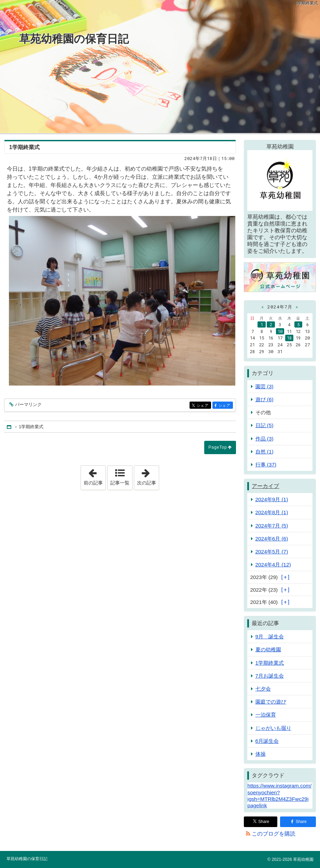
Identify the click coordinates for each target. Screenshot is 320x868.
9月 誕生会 (270, 636)
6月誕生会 (267, 741)
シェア (203, 406)
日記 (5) (265, 425)
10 (280, 331)
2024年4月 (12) (273, 565)
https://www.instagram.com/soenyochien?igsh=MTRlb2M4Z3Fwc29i (279, 792)
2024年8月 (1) (272, 512)
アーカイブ (265, 486)
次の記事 (148, 476)
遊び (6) (265, 399)
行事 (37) (266, 465)
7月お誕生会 (270, 676)
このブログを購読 (274, 834)
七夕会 (263, 689)
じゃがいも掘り (273, 728)
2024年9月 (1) (272, 499)
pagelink (257, 805)
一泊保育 (266, 715)
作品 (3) (265, 439)
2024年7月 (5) (272, 526)
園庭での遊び (271, 702)
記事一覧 (120, 483)
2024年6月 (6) (272, 539)
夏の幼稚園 (268, 649)
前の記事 (95, 476)
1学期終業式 (270, 663)
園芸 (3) (265, 386)
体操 (261, 754)
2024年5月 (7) (272, 552)
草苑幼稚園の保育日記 (74, 39)
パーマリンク (28, 405)
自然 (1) (265, 452)
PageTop (218, 447)
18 (289, 338)
